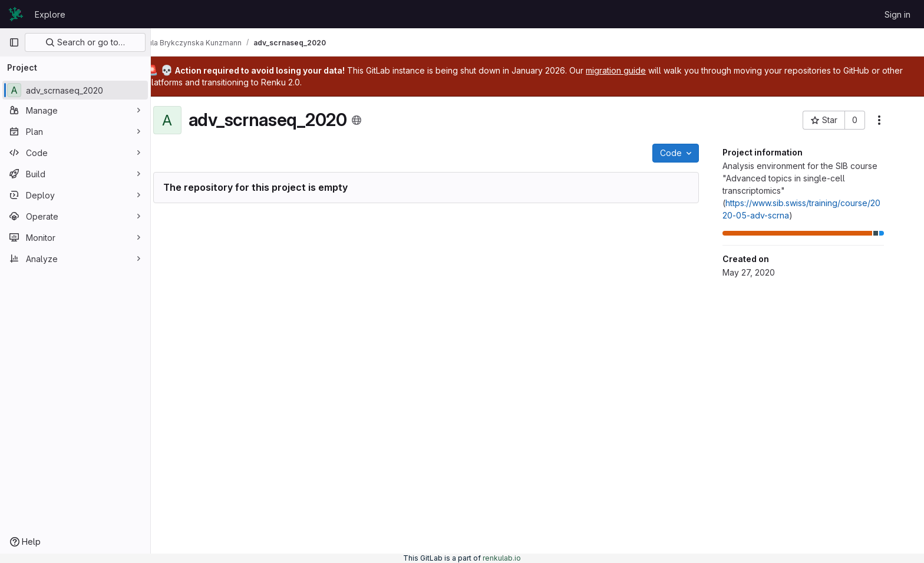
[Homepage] (16, 14)
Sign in (897, 14)
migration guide (649, 70)
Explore (50, 14)
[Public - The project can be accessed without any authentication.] (373, 120)
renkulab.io (502, 558)
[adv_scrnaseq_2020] (75, 90)
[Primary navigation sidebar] (14, 42)
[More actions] (896, 120)
